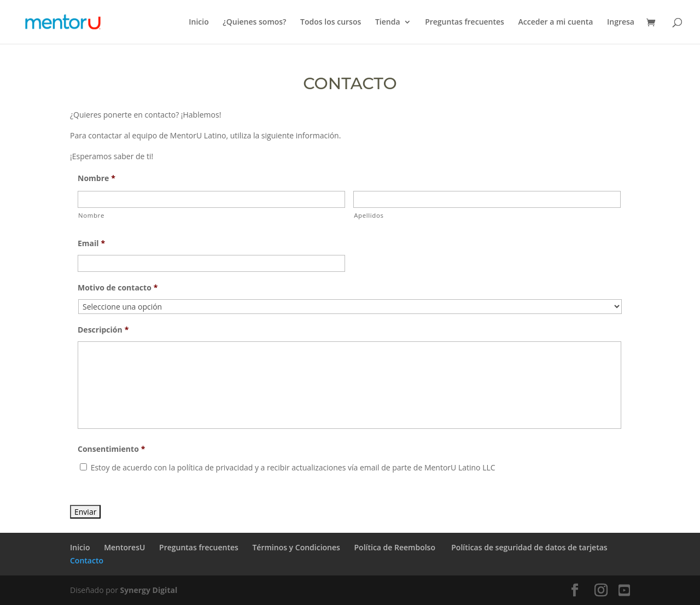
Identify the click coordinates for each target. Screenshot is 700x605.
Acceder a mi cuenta (556, 22)
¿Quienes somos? (254, 22)
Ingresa (621, 22)
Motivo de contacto (118, 288)
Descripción (103, 330)
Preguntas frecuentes (465, 22)
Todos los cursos (331, 22)
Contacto (87, 560)
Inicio (199, 22)
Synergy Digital (149, 590)
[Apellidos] (487, 199)
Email (91, 243)
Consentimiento (111, 449)
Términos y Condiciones (296, 547)
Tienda (388, 22)
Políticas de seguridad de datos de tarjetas (529, 547)
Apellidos (369, 215)
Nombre (97, 178)
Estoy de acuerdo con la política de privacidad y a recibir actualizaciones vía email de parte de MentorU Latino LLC (293, 467)
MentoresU (124, 547)
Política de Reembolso (396, 547)
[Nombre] (211, 199)
